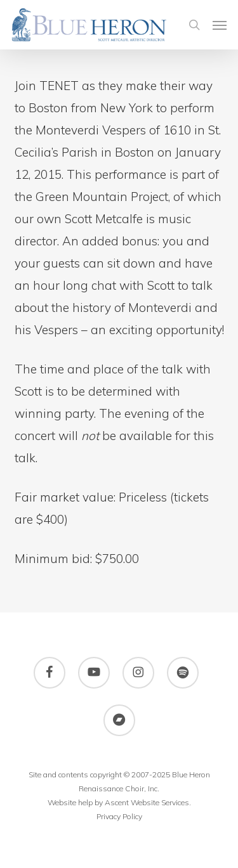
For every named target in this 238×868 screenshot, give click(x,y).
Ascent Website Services (147, 802)
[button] (220, 25)
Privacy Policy (119, 816)
